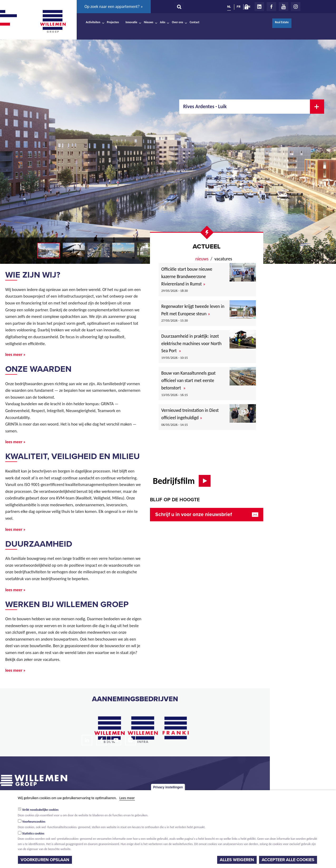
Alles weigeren (237, 860)
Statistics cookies (33, 833)
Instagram (296, 7)
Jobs (163, 22)
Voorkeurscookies (34, 822)
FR (238, 7)
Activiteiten (93, 22)
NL (229, 7)
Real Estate (282, 22)
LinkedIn (259, 7)
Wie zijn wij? (33, 275)
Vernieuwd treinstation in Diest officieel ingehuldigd (190, 414)
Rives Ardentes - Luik (205, 106)
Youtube (284, 7)
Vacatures (223, 259)
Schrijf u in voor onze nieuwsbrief (194, 514)
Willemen (53, 21)
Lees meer (127, 798)
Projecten (113, 22)
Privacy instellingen (168, 787)
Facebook (271, 7)
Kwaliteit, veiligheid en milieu (72, 456)
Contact (195, 22)
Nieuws (148, 22)
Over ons (177, 22)
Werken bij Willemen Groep (67, 604)
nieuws (202, 259)
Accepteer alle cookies (288, 860)
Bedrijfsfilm (174, 481)
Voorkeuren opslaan (45, 860)
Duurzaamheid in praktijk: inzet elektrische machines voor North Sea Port (191, 343)
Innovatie (131, 22)
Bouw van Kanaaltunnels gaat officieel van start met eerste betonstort (188, 380)
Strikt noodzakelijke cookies (40, 810)
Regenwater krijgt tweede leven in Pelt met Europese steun (193, 310)
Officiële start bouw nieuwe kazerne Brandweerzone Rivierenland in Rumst (187, 276)
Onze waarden (38, 369)
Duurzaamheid (39, 544)
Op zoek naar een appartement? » (114, 6)
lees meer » (15, 354)
